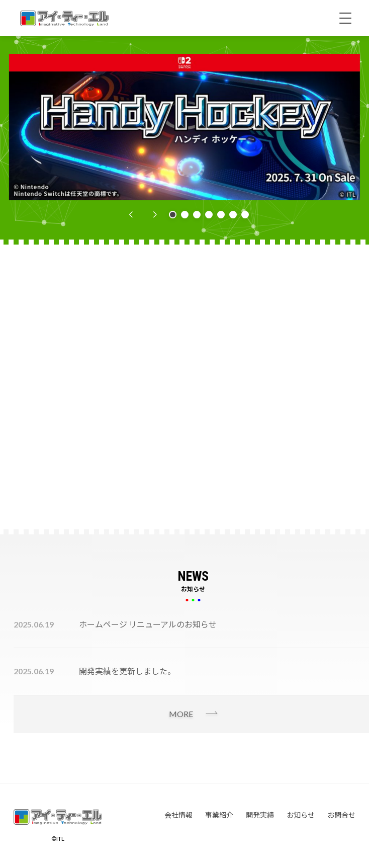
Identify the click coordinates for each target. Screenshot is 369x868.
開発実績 (260, 815)
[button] (131, 215)
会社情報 (178, 815)
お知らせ (301, 815)
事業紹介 (219, 815)
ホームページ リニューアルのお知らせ (148, 624)
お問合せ (341, 815)
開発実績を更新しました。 (127, 671)
